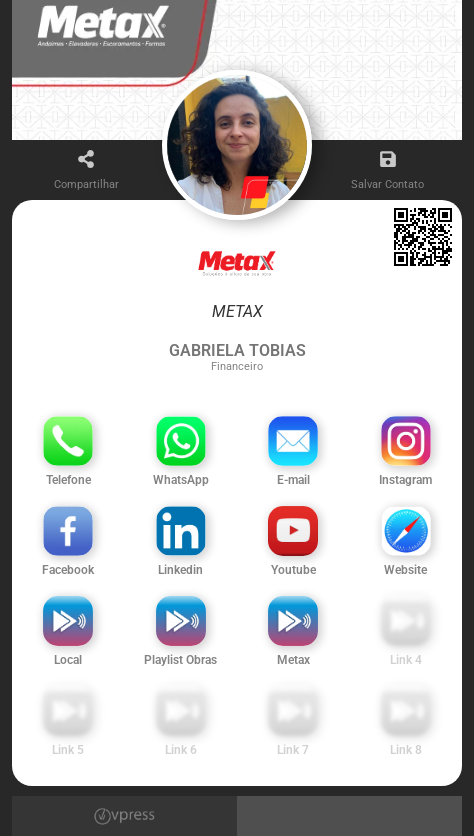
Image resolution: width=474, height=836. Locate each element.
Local (68, 660)
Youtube (293, 570)
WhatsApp (181, 480)
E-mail (293, 480)
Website (405, 570)
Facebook (68, 570)
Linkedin (180, 570)
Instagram (405, 480)
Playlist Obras (180, 660)
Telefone (68, 480)
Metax (293, 660)
